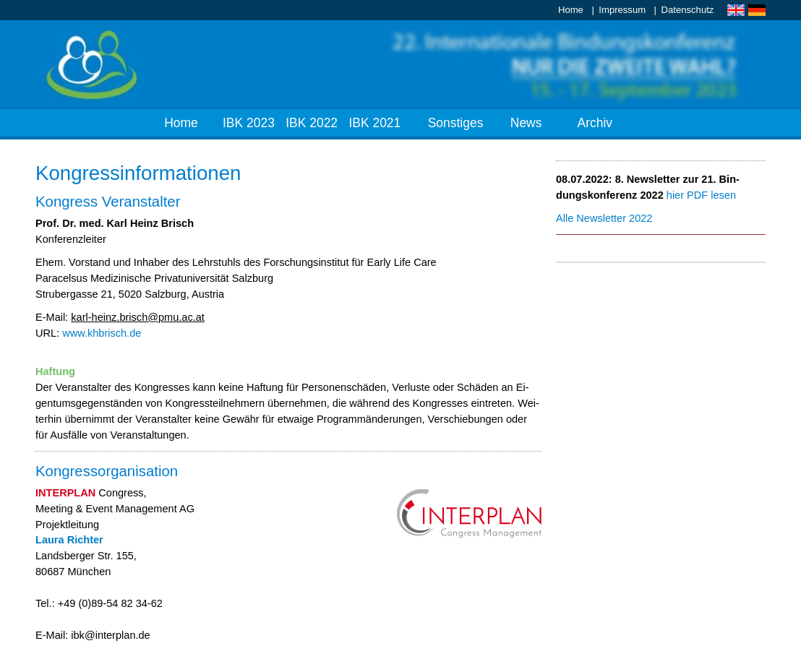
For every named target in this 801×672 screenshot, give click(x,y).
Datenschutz (688, 10)
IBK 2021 (374, 123)
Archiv (595, 123)
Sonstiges (456, 123)
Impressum (622, 10)
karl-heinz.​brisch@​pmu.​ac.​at (138, 317)
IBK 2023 (249, 123)
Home (571, 10)
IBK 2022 (312, 123)
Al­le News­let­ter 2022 (604, 218)
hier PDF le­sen (701, 195)
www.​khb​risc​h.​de (102, 333)
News (526, 123)
